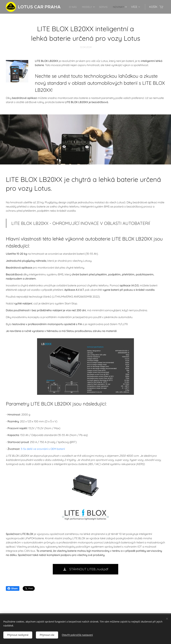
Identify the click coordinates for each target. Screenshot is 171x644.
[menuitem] (89, 7)
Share (13, 588)
